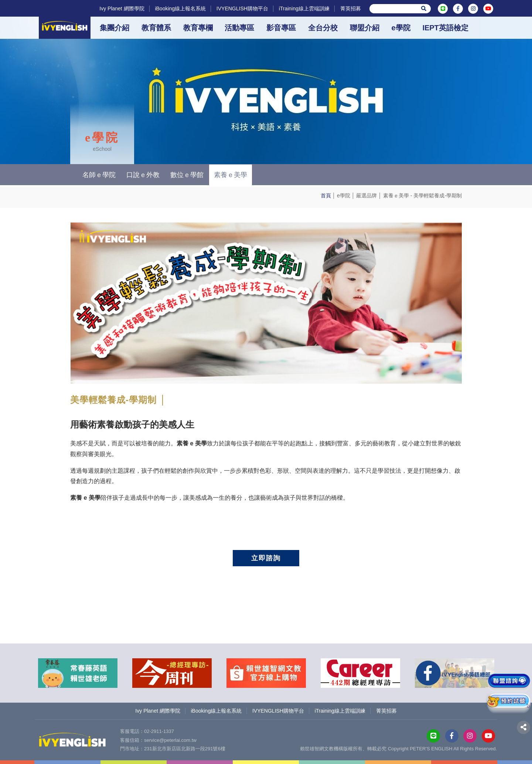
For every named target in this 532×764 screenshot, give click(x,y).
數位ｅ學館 (187, 175)
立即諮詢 (266, 558)
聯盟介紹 (365, 28)
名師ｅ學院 (99, 175)
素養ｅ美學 (396, 196)
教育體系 (156, 28)
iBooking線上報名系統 (180, 9)
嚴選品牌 (366, 196)
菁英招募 (351, 9)
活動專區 (239, 28)
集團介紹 (115, 28)
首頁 (326, 196)
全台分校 (323, 28)
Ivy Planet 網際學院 (122, 9)
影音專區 (281, 28)
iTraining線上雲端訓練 (304, 9)
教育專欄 (198, 28)
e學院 (401, 28)
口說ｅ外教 (143, 175)
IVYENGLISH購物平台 (242, 9)
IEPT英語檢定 (445, 28)
